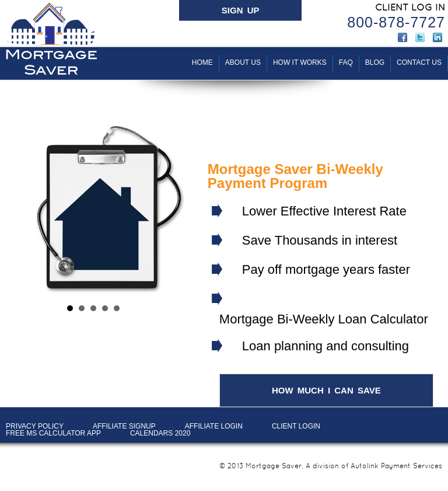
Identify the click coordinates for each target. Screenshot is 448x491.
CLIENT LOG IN (410, 7)
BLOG (375, 62)
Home (202, 62)
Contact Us (419, 62)
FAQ (346, 62)
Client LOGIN (296, 426)
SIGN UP (241, 10)
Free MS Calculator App (53, 433)
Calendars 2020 (160, 433)
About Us (243, 62)
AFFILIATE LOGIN (214, 426)
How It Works (300, 62)
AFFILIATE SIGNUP (124, 426)
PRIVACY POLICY (35, 426)
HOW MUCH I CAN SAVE (326, 390)
